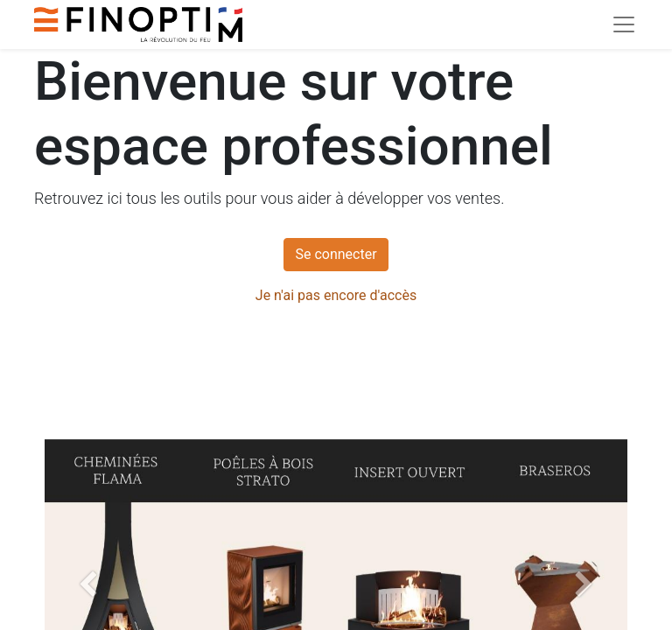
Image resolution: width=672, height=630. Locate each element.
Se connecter (336, 254)
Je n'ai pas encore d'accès (336, 295)
